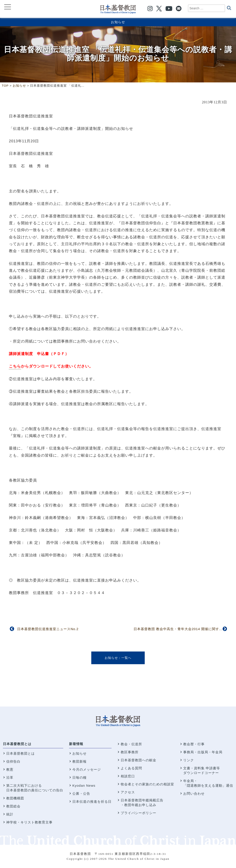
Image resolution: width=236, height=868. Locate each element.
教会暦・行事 (194, 744)
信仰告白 (13, 761)
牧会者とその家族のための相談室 (147, 784)
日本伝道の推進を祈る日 (92, 802)
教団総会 (13, 806)
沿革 (10, 777)
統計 (10, 814)
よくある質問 (131, 768)
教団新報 (79, 761)
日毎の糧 (79, 777)
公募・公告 (81, 793)
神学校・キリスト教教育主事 (29, 822)
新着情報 (76, 744)
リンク (189, 760)
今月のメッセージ (87, 769)
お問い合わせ (194, 793)
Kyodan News (84, 785)
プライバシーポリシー (138, 813)
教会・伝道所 (131, 744)
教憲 (10, 769)
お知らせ (118, 22)
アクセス (128, 792)
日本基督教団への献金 (138, 760)
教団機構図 (15, 798)
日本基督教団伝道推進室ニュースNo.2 (48, 629)
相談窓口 (128, 776)
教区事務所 (130, 752)
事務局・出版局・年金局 (203, 752)
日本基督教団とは (17, 744)
